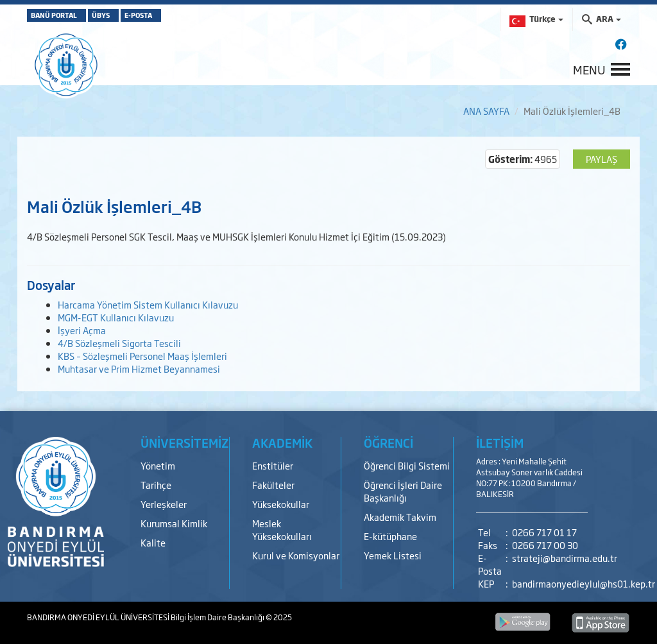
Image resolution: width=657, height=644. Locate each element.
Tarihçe (156, 485)
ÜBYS (132, 15)
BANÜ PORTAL (64, 15)
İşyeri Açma (82, 330)
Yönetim (158, 465)
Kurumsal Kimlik (174, 523)
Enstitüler (273, 465)
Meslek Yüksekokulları (282, 530)
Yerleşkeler (164, 504)
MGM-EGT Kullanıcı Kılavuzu (116, 317)
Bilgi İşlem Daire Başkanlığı (218, 617)
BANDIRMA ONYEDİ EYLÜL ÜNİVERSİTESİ (99, 617)
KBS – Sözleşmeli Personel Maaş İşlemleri (142, 356)
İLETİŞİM (500, 443)
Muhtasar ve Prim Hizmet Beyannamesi (139, 369)
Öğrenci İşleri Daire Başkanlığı (403, 491)
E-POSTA (191, 15)
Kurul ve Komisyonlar (296, 555)
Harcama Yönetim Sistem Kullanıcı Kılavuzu (148, 304)
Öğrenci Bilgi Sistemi (407, 465)
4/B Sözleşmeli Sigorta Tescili (119, 343)
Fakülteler (273, 485)
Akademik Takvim (400, 517)
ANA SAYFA (486, 111)
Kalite (153, 542)
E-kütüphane (390, 536)
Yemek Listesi (393, 555)
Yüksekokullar (281, 504)
